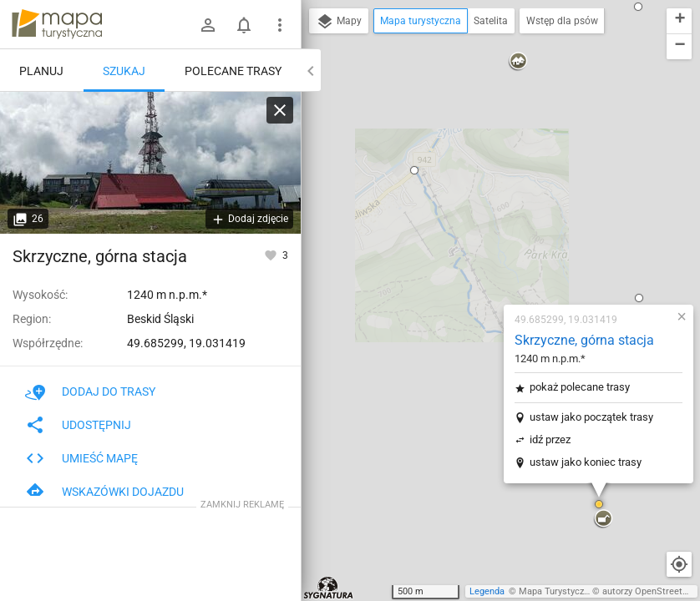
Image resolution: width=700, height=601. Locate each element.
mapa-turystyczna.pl (57, 24)
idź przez (451, 236)
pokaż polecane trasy (481, 183)
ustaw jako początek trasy (493, 213)
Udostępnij (78, 425)
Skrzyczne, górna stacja (486, 136)
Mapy (339, 22)
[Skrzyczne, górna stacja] (150, 163)
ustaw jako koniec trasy (487, 258)
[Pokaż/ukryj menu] (280, 25)
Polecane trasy (233, 71)
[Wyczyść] (280, 110)
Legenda (487, 591)
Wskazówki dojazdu (104, 492)
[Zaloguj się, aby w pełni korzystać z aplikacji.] (272, 255)
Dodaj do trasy (90, 391)
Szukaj (124, 71)
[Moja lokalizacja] (679, 564)
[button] (315, 430)
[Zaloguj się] (208, 25)
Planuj (41, 71)
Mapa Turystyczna (556, 591)
